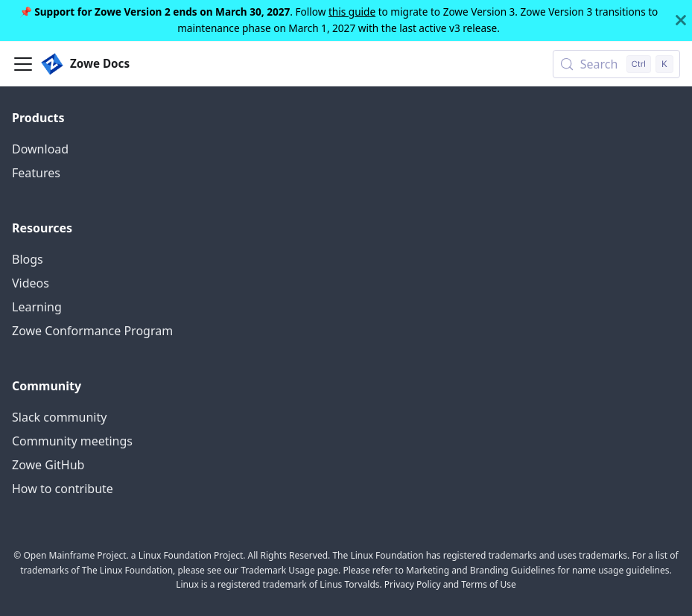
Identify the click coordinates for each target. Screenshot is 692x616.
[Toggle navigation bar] (23, 64)
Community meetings (72, 441)
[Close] (681, 20)
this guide (352, 12)
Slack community (59, 417)
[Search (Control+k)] (616, 64)
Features (36, 173)
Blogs (28, 259)
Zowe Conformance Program (92, 331)
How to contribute (63, 489)
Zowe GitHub (48, 465)
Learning (37, 307)
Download (40, 149)
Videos (31, 283)
